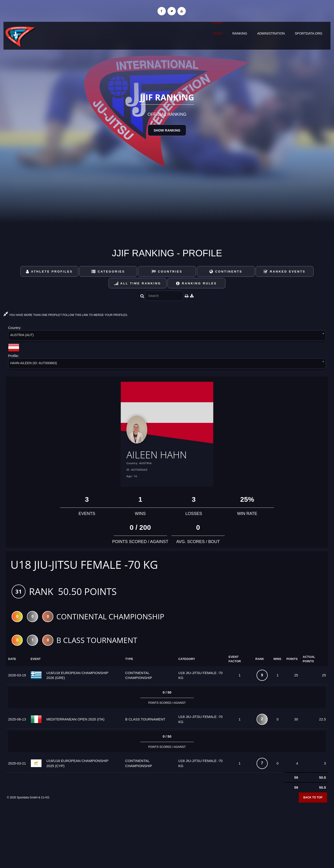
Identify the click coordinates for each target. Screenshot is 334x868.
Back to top (313, 799)
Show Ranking (167, 130)
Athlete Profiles (49, 272)
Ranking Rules (196, 283)
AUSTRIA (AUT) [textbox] (22, 335)
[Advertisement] (167, 835)
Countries (167, 272)
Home (217, 33)
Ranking (240, 33)
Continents (226, 272)
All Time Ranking (138, 283)
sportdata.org (309, 33)
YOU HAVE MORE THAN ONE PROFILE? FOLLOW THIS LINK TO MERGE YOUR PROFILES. (66, 315)
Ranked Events (285, 272)
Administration (271, 33)
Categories (108, 272)
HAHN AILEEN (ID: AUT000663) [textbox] (34, 363)
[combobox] (167, 336)
